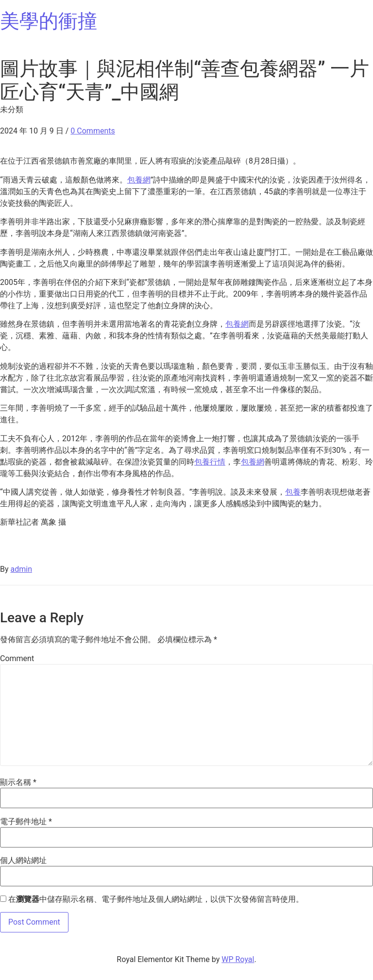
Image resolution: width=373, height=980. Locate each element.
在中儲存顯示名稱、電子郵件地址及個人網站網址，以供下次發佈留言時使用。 (156, 899)
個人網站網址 (23, 861)
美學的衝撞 (49, 21)
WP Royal (238, 959)
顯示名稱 (18, 782)
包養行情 (210, 462)
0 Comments (93, 131)
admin (21, 569)
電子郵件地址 (26, 822)
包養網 (139, 180)
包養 (293, 492)
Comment (17, 659)
